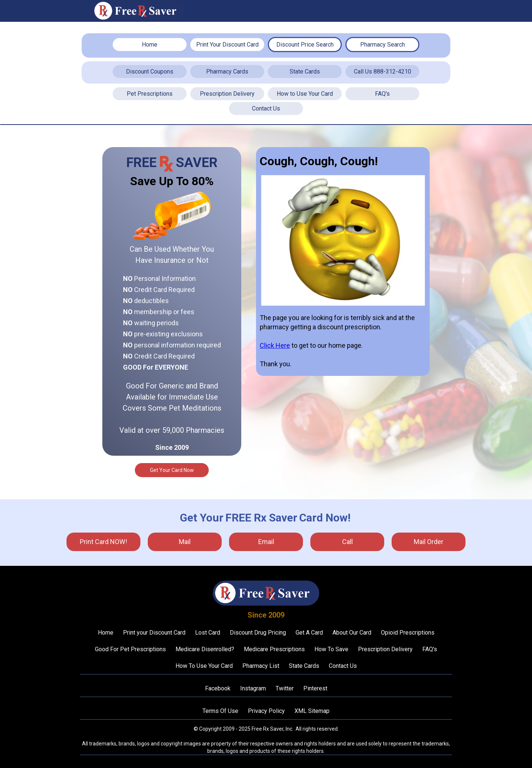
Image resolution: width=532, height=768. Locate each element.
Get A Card (309, 633)
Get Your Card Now (172, 470)
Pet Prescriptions (150, 94)
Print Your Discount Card (227, 45)
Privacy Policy (266, 711)
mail (185, 542)
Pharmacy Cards (227, 72)
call (347, 542)
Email (266, 542)
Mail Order (429, 542)
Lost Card (208, 633)
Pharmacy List (261, 666)
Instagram (253, 688)
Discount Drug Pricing (258, 633)
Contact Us (266, 108)
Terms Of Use (220, 711)
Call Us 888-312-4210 (383, 72)
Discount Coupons (150, 72)
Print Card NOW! (103, 542)
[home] (139, 11)
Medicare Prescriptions (274, 649)
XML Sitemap (312, 711)
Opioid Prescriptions (408, 633)
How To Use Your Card (204, 666)
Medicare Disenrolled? (205, 649)
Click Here (275, 345)
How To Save (331, 649)
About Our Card (352, 633)
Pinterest (315, 688)
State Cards (305, 72)
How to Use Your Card (305, 94)
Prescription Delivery (227, 94)
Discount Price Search (305, 45)
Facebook (218, 688)
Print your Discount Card (154, 633)
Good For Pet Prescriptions (130, 649)
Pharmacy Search (383, 45)
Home (150, 45)
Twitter (285, 688)
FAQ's (382, 94)
